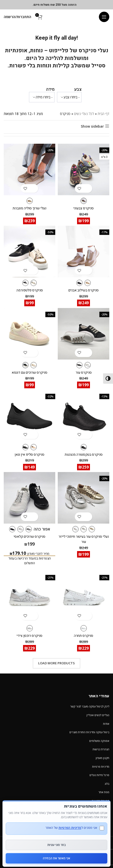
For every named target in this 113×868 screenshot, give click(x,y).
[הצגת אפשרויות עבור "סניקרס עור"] (88, 353)
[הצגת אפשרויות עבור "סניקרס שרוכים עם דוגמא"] (34, 353)
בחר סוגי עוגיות (57, 845)
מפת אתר (104, 792)
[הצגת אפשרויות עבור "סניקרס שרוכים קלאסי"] (34, 517)
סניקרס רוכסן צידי (29, 636)
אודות (106, 724)
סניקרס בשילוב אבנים (84, 290)
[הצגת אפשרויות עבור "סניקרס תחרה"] (88, 616)
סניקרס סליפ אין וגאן (29, 455)
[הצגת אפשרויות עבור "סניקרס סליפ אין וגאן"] (34, 435)
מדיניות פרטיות (101, 767)
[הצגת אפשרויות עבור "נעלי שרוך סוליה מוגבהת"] (34, 188)
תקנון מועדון (102, 758)
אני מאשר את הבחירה (56, 858)
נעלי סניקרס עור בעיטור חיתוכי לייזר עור (84, 539)
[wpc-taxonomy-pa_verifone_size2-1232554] (42, 97)
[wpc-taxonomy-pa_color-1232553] (69, 97)
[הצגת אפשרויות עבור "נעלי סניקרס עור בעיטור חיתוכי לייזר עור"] (88, 517)
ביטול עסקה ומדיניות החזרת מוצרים (89, 732)
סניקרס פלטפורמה (30, 290)
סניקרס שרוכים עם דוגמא (29, 373)
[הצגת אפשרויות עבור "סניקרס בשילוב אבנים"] (88, 270)
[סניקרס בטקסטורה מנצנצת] (84, 416)
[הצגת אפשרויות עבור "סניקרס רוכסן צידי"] (34, 616)
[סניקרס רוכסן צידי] (29, 597)
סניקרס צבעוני (84, 208)
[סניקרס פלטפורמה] (29, 252)
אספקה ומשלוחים (99, 741)
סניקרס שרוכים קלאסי (29, 537)
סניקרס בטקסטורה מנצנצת (84, 455)
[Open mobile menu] (104, 17)
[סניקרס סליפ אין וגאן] (29, 416)
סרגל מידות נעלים (99, 775)
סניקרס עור (84, 373)
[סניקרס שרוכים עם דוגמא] (29, 334)
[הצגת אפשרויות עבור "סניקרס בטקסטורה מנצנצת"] (88, 435)
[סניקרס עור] (84, 334)
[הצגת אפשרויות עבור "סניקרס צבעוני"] (88, 188)
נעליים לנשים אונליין (98, 715)
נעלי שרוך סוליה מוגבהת (29, 208)
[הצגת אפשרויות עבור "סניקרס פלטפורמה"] (34, 270)
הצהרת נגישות (101, 749)
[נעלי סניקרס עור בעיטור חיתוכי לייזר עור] (84, 498)
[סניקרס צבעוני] (84, 169)
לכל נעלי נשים (84, 114)
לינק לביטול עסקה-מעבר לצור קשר (90, 706)
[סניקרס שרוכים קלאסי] (29, 498)
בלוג (107, 784)
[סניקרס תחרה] (84, 597)
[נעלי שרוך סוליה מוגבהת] (29, 169)
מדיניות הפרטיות (70, 828)
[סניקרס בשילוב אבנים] (84, 252)
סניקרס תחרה (84, 636)
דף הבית (103, 114)
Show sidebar (92, 126)
